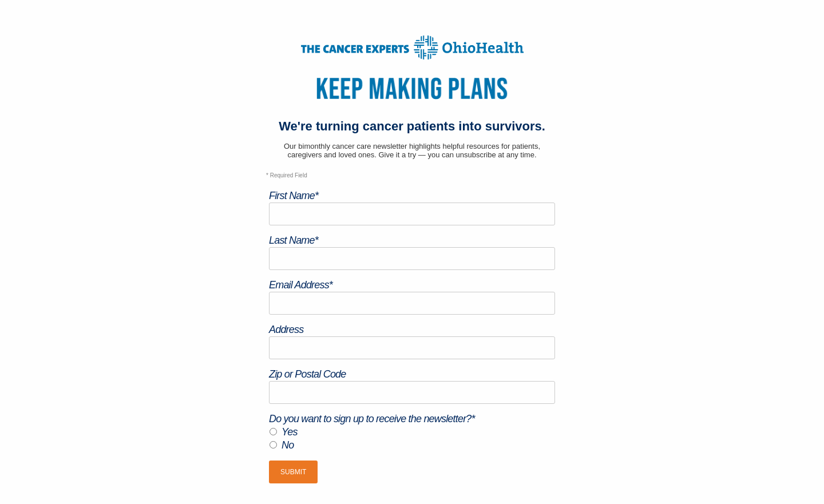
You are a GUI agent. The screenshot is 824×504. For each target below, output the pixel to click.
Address (286, 330)
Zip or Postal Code (308, 374)
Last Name (294, 240)
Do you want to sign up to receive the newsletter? (372, 419)
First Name (294, 196)
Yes (290, 432)
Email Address (301, 285)
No (288, 445)
